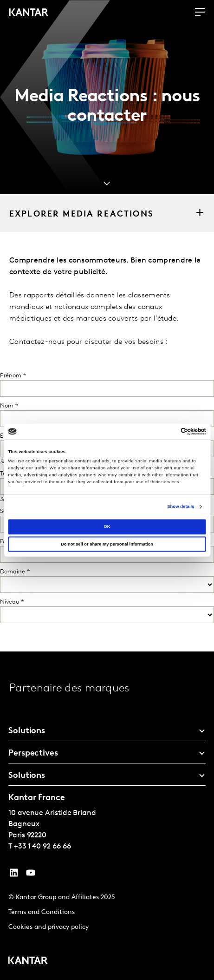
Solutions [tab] (27, 731)
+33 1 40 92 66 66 (42, 847)
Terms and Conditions (42, 912)
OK (107, 526)
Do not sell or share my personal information (107, 544)
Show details (181, 507)
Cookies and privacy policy (49, 927)
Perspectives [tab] (33, 753)
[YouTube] (14, 875)
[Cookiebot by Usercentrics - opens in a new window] (165, 431)
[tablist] (107, 816)
